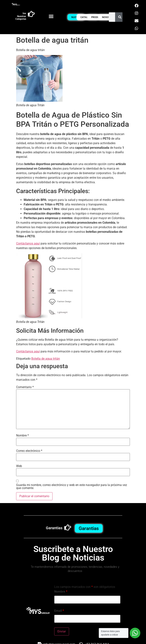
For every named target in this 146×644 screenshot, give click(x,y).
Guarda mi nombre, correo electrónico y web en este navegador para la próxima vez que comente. (72, 487)
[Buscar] (120, 17)
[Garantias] (68, 528)
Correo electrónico (29, 451)
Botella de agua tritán (46, 359)
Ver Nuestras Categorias (21, 16)
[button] (51, 16)
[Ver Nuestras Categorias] (31, 14)
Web (19, 466)
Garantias (54, 528)
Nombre (22, 436)
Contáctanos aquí (28, 243)
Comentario (25, 387)
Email (59, 611)
